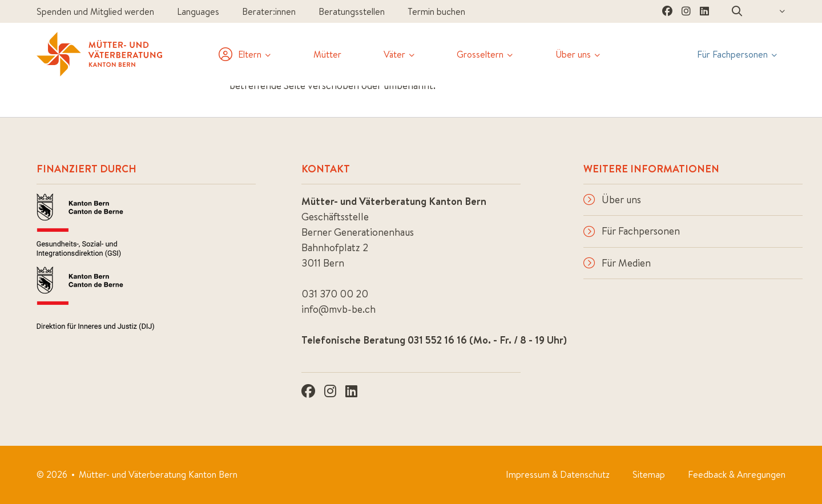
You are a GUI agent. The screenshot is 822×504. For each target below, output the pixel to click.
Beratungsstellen (352, 11)
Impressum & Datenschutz (558, 474)
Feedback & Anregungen (737, 474)
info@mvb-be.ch (339, 309)
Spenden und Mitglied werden (95, 11)
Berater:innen (269, 11)
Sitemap (649, 474)
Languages (198, 11)
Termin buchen (436, 11)
